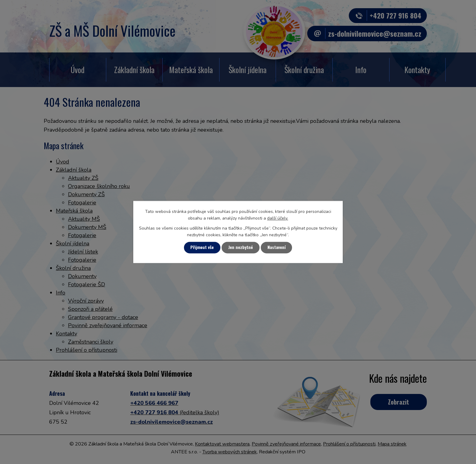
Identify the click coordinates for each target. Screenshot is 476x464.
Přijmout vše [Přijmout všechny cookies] (202, 248)
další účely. (278, 219)
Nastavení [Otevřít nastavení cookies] (277, 248)
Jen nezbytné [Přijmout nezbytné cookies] (241, 248)
